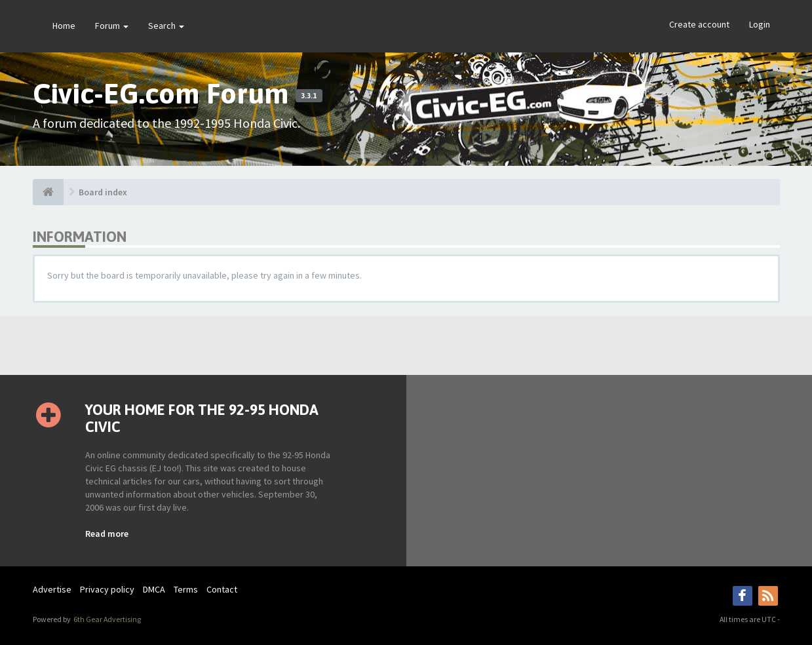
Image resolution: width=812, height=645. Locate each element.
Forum (112, 26)
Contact (222, 589)
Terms (186, 589)
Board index (103, 192)
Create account (699, 24)
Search (166, 26)
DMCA (154, 589)
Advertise (52, 589)
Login (760, 24)
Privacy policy (107, 589)
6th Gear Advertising (106, 619)
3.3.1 (309, 96)
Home (64, 26)
